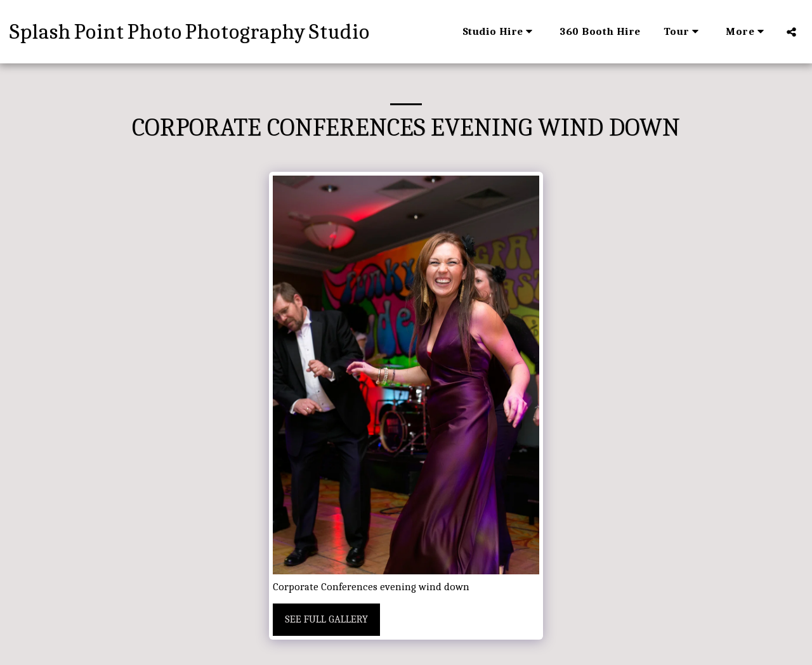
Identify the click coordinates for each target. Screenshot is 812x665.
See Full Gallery (326, 619)
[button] (500, 32)
